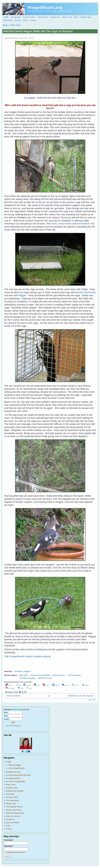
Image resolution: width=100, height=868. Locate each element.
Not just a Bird (43, 17)
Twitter (20, 688)
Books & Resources (14, 810)
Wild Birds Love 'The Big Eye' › (82, 696)
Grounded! (10, 794)
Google (37, 685)
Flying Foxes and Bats (15, 791)
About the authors (13, 816)
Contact (33, 20)
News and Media (13, 823)
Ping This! (75, 685)
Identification (16, 17)
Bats (76, 17)
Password (9, 846)
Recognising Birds (13, 778)
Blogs (5, 25)
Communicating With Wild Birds (18, 775)
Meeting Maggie (15, 765)
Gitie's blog (15, 25)
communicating (74, 675)
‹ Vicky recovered (13, 696)
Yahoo (29, 688)
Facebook (27, 685)
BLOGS (18, 20)
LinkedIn (55, 685)
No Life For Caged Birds (16, 781)
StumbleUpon (10, 688)
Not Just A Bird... (13, 797)
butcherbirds (83, 224)
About (25, 20)
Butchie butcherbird (86, 292)
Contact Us (10, 819)
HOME (6, 17)
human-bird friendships (40, 675)
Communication (29, 17)
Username (9, 840)
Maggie (22, 295)
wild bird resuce (45, 678)
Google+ (46, 685)
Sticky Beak (8, 20)
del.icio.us (9, 685)
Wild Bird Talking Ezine (15, 813)
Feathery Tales (86, 17)
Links (8, 826)
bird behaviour (59, 675)
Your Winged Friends (14, 807)
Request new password (16, 852)
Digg (18, 685)
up (49, 696)
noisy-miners (65, 224)
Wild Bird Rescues (13, 772)
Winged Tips (55, 17)
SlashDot (85, 685)
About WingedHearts (16, 768)
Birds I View (67, 17)
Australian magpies (22, 671)
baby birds (24, 675)
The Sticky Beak (12, 800)
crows (54, 224)
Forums (9, 829)
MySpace (65, 685)
